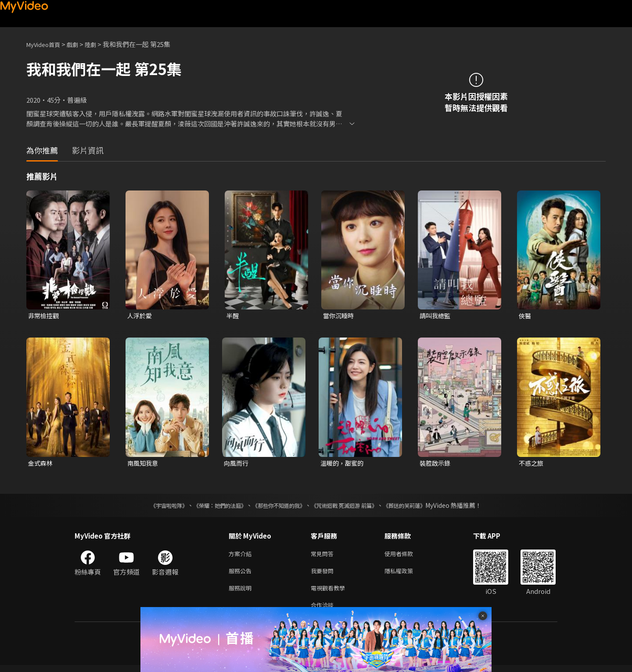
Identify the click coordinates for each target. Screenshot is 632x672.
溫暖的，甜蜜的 (343, 464)
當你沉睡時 (339, 316)
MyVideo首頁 (46, 44)
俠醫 (525, 316)
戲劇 (79, 44)
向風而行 (237, 464)
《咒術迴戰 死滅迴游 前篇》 (352, 507)
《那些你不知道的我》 (277, 507)
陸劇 (99, 44)
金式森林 (41, 464)
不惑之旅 (532, 464)
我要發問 (324, 574)
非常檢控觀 (45, 316)
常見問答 (324, 556)
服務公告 (242, 574)
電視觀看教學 (330, 593)
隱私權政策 (406, 574)
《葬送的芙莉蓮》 (421, 507)
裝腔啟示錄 (436, 464)
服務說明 (242, 593)
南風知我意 (144, 464)
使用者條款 (406, 556)
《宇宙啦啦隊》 (151, 507)
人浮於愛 (140, 316)
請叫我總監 (436, 316)
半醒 (233, 316)
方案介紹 (242, 556)
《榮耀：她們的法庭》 (210, 507)
